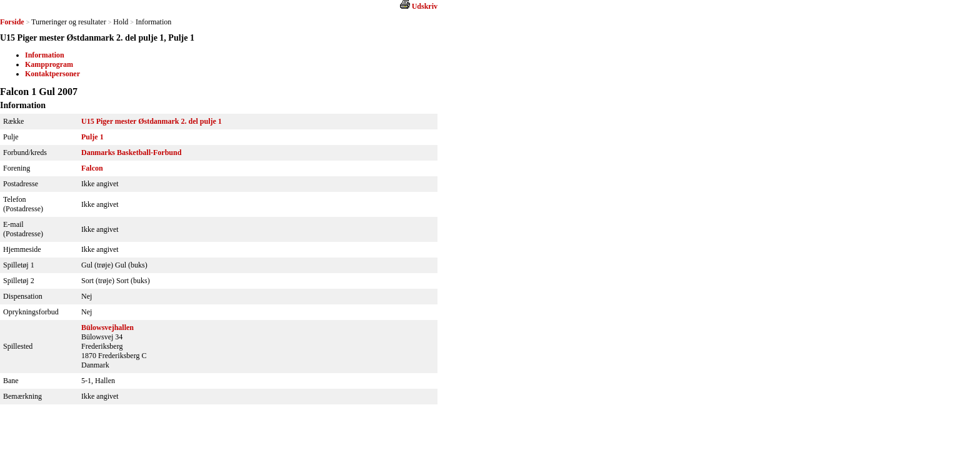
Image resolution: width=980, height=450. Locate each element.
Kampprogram (49, 64)
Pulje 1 (92, 137)
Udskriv (425, 6)
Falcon (92, 168)
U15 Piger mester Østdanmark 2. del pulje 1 (152, 121)
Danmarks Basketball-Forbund (131, 152)
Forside (12, 22)
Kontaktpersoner (52, 74)
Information (45, 55)
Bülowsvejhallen (107, 327)
